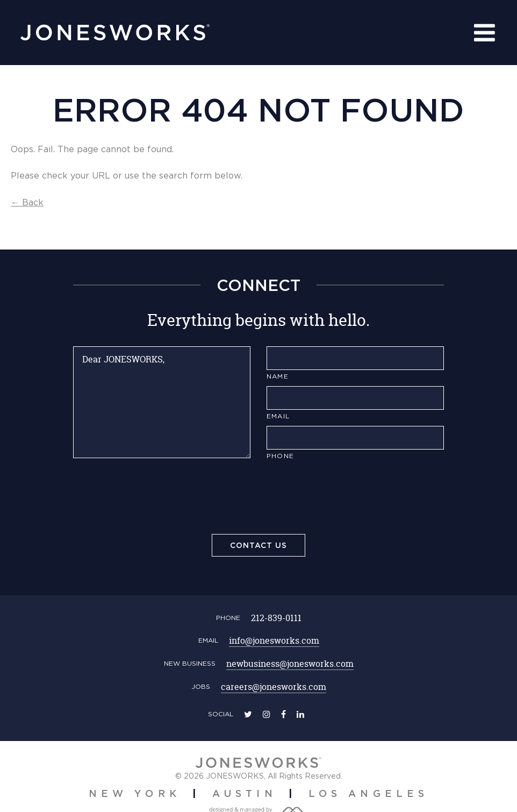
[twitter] (248, 714)
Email (278, 416)
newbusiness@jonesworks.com (290, 664)
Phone (280, 456)
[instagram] (267, 714)
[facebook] (283, 714)
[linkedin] (300, 714)
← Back (27, 202)
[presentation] (258, 499)
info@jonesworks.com (274, 640)
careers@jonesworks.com (274, 687)
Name (278, 376)
